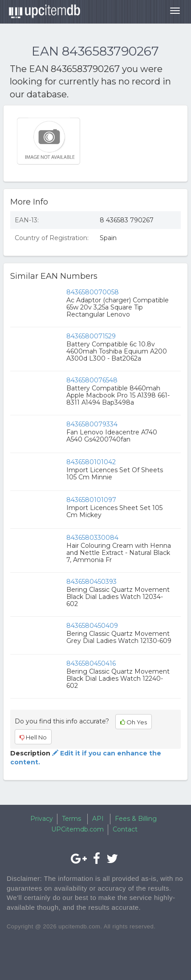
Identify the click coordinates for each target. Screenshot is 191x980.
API (98, 819)
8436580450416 (91, 663)
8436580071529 (91, 336)
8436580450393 (91, 582)
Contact (125, 829)
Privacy (42, 819)
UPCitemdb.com (77, 829)
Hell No (33, 737)
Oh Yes (134, 722)
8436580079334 (92, 424)
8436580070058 (93, 292)
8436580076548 (92, 380)
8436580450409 (92, 626)
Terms (71, 819)
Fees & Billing (136, 819)
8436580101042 (91, 462)
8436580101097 (91, 500)
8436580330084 (92, 538)
